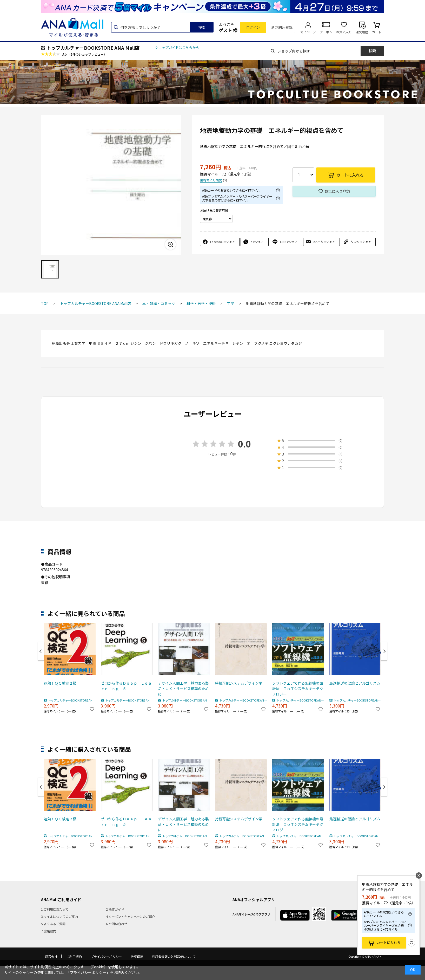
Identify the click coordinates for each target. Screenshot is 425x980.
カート (377, 32)
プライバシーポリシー (106, 956)
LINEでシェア (289, 242)
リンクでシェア (361, 242)
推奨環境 (137, 956)
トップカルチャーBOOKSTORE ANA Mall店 (93, 48)
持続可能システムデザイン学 (239, 683)
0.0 (244, 444)
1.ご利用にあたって (55, 909)
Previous (41, 651)
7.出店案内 (49, 931)
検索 (202, 27)
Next (384, 651)
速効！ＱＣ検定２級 (60, 683)
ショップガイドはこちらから (177, 47)
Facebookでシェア (223, 242)
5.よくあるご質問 (53, 924)
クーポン (326, 32)
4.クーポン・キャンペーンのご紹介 (131, 916)
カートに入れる (389, 942)
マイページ (308, 32)
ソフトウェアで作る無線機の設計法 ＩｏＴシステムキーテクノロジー (298, 689)
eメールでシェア (324, 242)
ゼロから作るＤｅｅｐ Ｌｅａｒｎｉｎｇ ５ (126, 686)
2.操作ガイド (115, 909)
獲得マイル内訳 (211, 180)
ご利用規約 (74, 956)
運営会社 (51, 956)
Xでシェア (257, 242)
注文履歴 (362, 32)
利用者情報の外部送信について (174, 956)
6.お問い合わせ (117, 924)
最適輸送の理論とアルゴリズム (355, 683)
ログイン (253, 27)
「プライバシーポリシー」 (88, 972)
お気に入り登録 (337, 191)
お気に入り (344, 32)
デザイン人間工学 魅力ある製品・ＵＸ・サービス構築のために (183, 689)
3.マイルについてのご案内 (59, 916)
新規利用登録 (282, 27)
